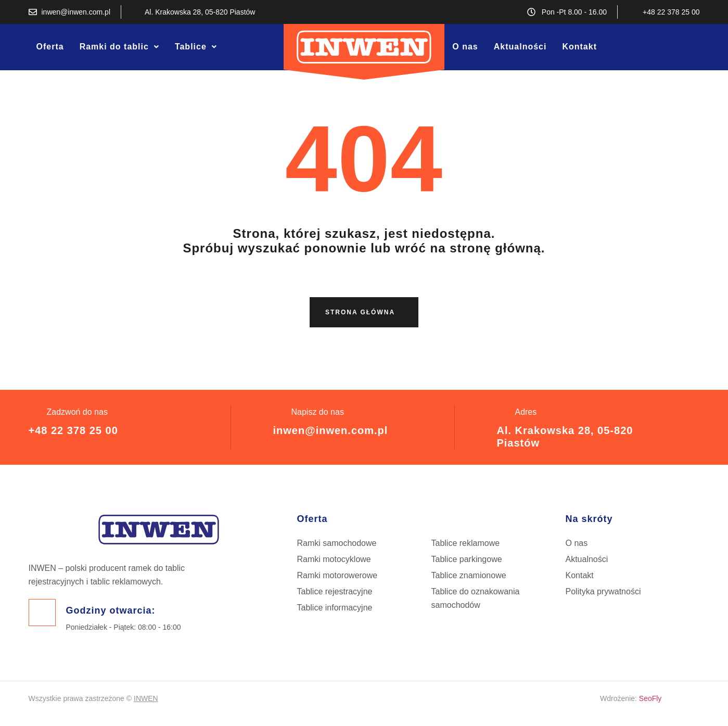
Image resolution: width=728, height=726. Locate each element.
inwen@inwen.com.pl (330, 430)
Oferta (50, 47)
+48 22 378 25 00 (73, 430)
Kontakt (579, 47)
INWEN (146, 698)
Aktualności (520, 47)
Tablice (196, 47)
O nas (465, 47)
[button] (119, 47)
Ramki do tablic (119, 47)
